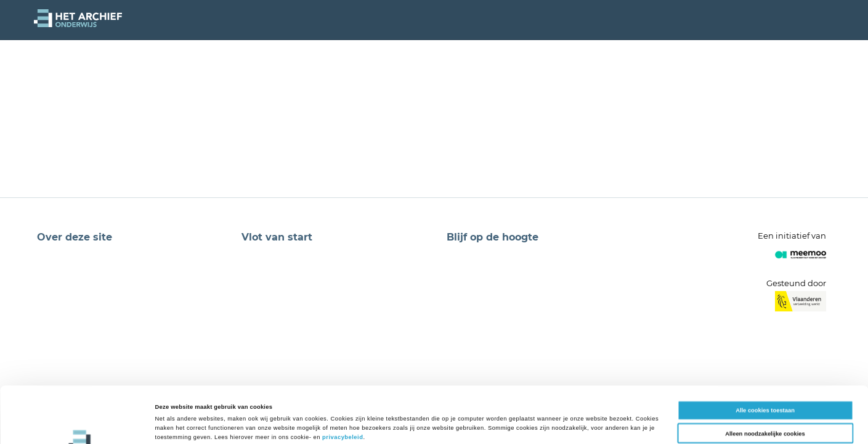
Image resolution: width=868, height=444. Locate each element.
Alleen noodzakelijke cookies (765, 380)
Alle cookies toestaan (765, 358)
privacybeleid (343, 384)
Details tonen (524, 424)
